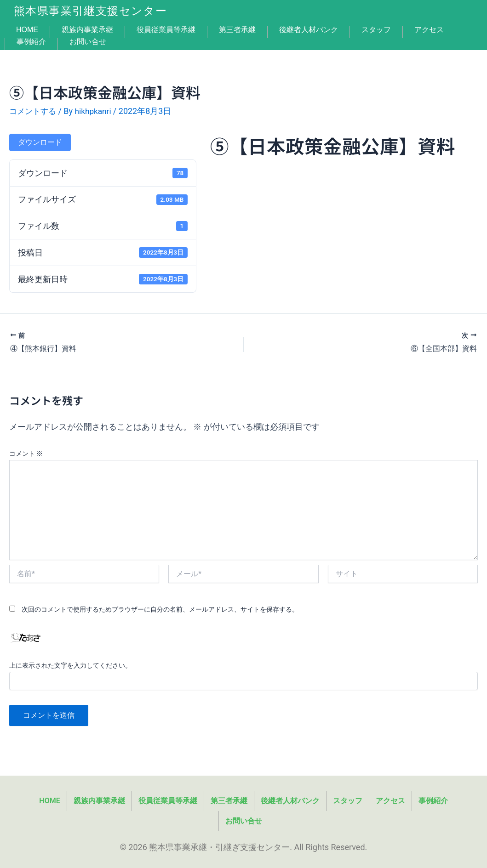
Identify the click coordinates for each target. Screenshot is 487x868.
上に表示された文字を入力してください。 (70, 665)
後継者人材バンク (309, 30)
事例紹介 (31, 42)
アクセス (429, 30)
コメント (26, 453)
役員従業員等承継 (166, 30)
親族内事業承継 (87, 30)
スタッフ (376, 30)
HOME (27, 30)
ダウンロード (40, 142)
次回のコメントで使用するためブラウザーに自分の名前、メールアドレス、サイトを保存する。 (160, 609)
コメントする (34, 111)
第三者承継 (237, 30)
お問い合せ (88, 42)
